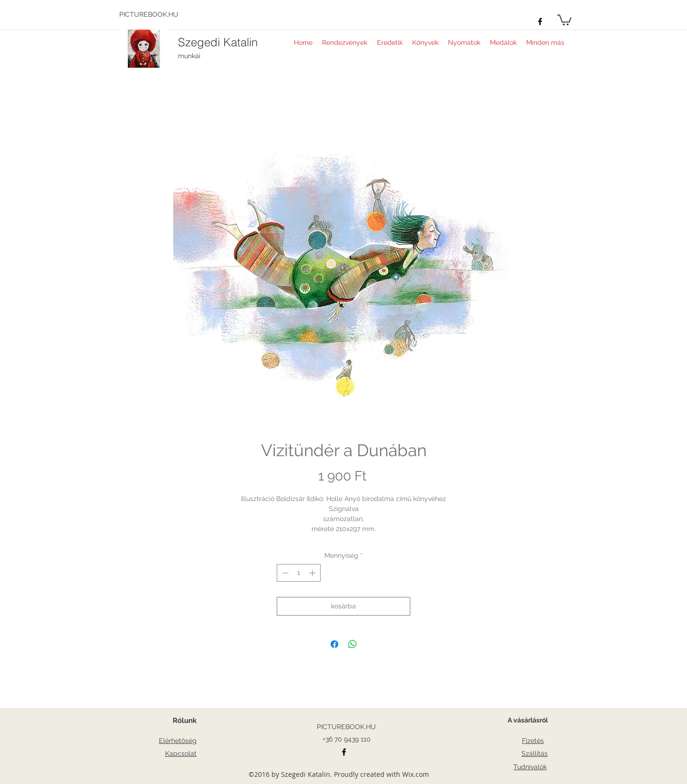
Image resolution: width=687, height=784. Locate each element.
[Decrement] (284, 573)
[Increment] (313, 573)
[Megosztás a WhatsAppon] (353, 644)
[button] (564, 19)
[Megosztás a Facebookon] (334, 644)
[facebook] (540, 21)
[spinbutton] (299, 573)
